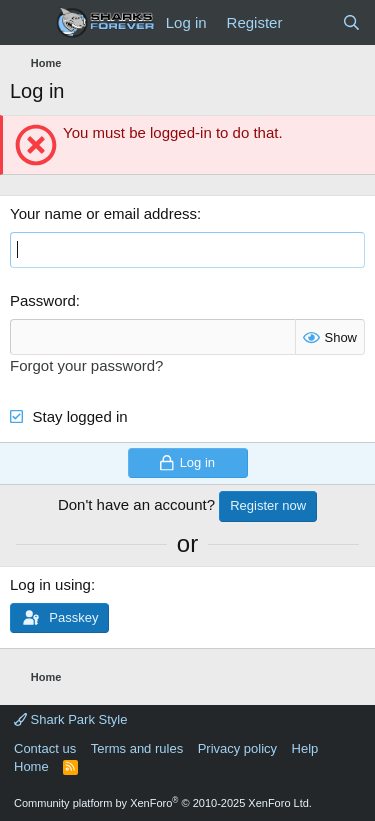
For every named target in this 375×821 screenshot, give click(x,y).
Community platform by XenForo (163, 803)
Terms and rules (137, 748)
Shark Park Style (70, 719)
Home (31, 766)
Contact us (45, 748)
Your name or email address (103, 213)
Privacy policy (237, 748)
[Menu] (27, 23)
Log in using (50, 584)
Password (43, 300)
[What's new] (311, 22)
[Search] (351, 22)
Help (305, 748)
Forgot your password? (86, 365)
